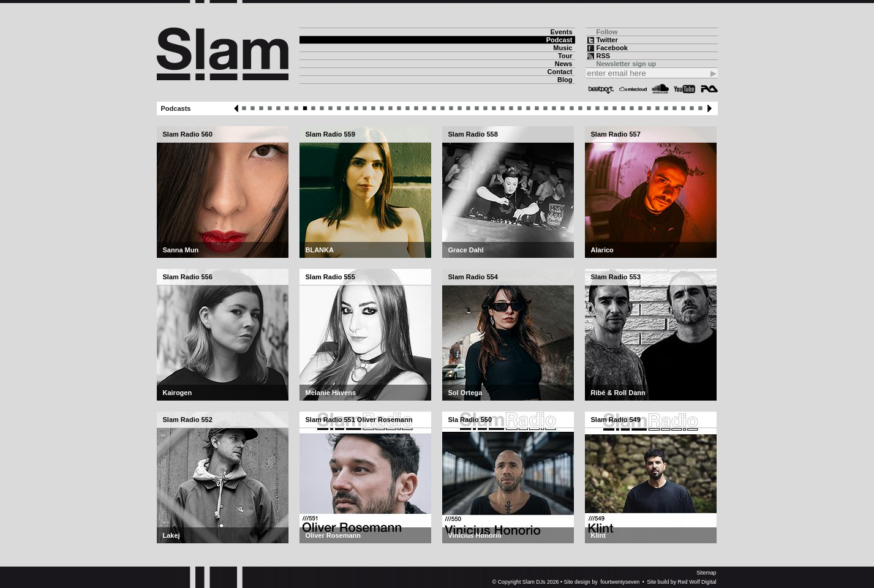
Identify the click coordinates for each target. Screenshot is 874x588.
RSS (604, 56)
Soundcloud (660, 89)
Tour (565, 56)
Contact (560, 72)
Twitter (607, 40)
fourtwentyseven (620, 582)
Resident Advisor (709, 89)
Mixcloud (633, 89)
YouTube (684, 89)
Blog (565, 80)
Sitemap (706, 573)
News (564, 64)
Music (563, 48)
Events (561, 32)
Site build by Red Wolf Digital (681, 582)
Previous (236, 108)
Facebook (612, 48)
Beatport (601, 89)
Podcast (559, 40)
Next (710, 108)
